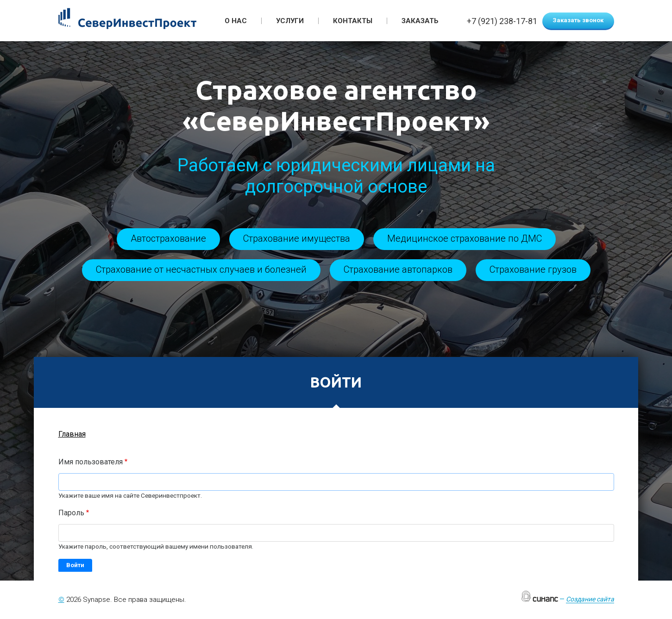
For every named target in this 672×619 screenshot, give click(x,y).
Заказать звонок (578, 20)
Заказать (420, 21)
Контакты (353, 21)
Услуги (290, 21)
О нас (236, 21)
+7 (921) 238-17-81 (502, 22)
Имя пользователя (91, 462)
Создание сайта (590, 599)
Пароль (71, 513)
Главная (72, 434)
